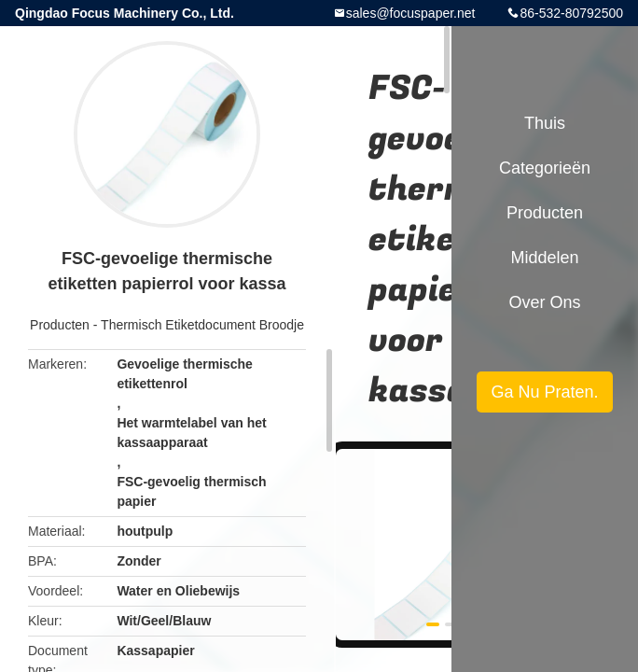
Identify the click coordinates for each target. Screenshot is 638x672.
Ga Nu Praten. (544, 392)
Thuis (545, 123)
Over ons (544, 302)
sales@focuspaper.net (411, 13)
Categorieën (545, 168)
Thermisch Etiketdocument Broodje (202, 325)
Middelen (544, 258)
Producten (60, 325)
